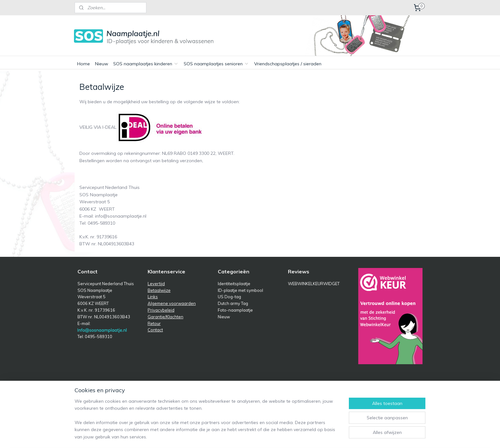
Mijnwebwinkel (354, 387)
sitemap (269, 387)
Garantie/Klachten (165, 317)
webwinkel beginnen (303, 387)
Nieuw (102, 64)
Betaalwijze (159, 290)
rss (281, 387)
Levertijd (156, 284)
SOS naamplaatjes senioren (216, 64)
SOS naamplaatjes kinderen (146, 64)
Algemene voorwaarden (172, 303)
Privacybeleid (161, 310)
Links (153, 297)
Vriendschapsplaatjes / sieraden (288, 64)
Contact (155, 330)
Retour (154, 323)
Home (84, 64)
